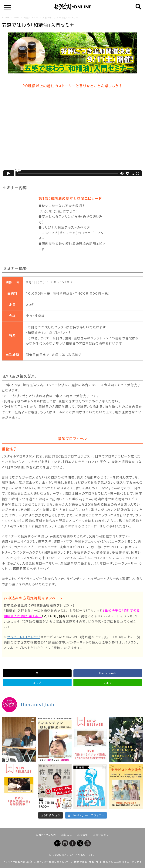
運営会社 (67, 835)
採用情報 (83, 835)
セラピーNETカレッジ (24, 637)
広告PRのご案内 (46, 835)
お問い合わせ (101, 835)
